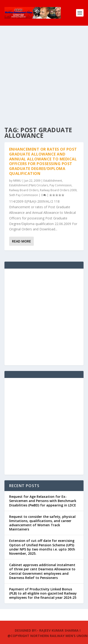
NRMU (17, 181)
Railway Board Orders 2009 (58, 190)
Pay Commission (61, 185)
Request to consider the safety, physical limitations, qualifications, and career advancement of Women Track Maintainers (42, 523)
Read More (21, 241)
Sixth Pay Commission (24, 195)
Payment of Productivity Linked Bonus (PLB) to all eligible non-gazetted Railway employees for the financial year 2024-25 (43, 593)
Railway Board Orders (24, 190)
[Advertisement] (44, 72)
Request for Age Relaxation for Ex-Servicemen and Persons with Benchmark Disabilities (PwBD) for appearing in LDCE (43, 501)
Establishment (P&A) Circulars (29, 185)
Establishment (53, 181)
